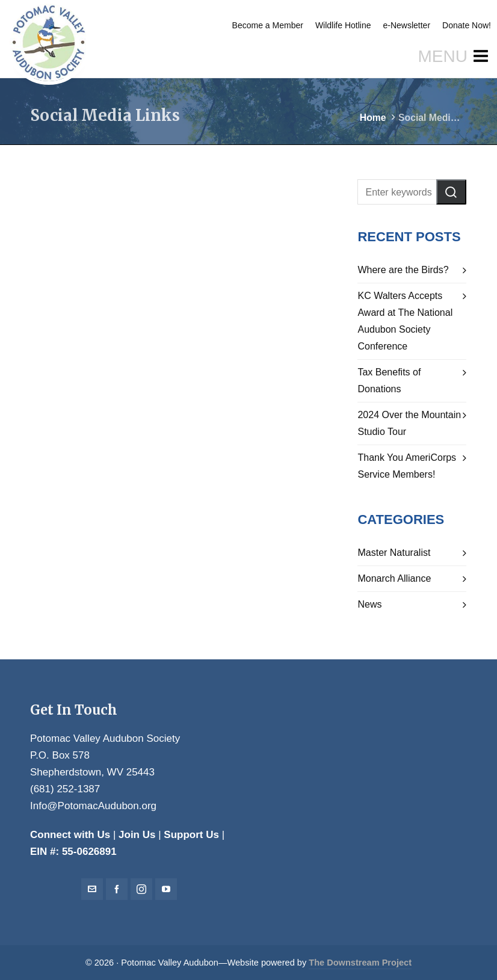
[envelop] (92, 889)
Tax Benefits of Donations (389, 381)
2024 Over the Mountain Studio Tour (409, 423)
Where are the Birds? (403, 270)
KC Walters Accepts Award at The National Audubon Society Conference (405, 321)
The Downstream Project (360, 963)
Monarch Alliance (394, 578)
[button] (451, 192)
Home (373, 118)
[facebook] (117, 889)
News (369, 604)
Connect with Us (70, 835)
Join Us (137, 835)
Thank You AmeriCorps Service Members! (407, 466)
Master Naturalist (394, 553)
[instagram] (141, 889)
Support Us (191, 835)
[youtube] (166, 889)
